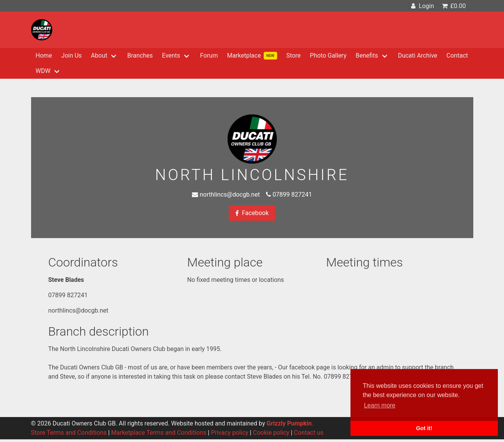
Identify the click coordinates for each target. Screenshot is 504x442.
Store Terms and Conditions (69, 433)
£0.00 (453, 6)
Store (293, 55)
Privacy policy (230, 433)
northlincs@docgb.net (230, 195)
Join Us (72, 55)
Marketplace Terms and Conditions (159, 433)
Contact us (309, 433)
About (99, 55)
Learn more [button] (380, 405)
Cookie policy (271, 433)
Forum (209, 55)
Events (171, 55)
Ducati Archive (418, 55)
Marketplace (252, 56)
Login (422, 6)
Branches (140, 55)
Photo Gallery (328, 55)
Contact (457, 55)
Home (44, 55)
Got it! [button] (424, 428)
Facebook (252, 213)
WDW (43, 71)
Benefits (367, 55)
